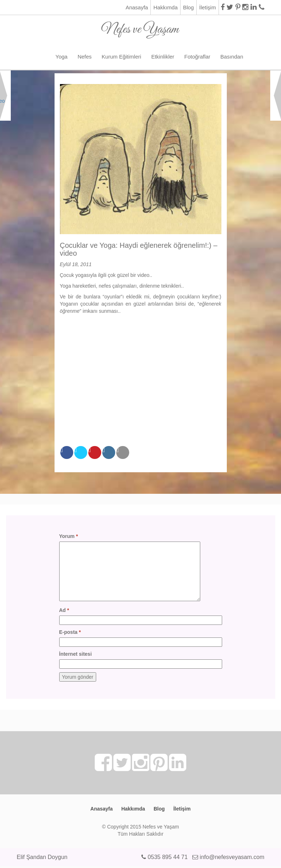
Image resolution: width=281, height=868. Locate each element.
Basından (232, 57)
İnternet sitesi (76, 654)
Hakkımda (165, 7)
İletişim (208, 7)
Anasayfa (137, 7)
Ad (64, 610)
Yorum (69, 536)
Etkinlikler (163, 57)
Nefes (85, 57)
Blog (188, 7)
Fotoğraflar (198, 57)
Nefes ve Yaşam (140, 27)
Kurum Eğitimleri (121, 57)
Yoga (62, 57)
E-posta (70, 632)
